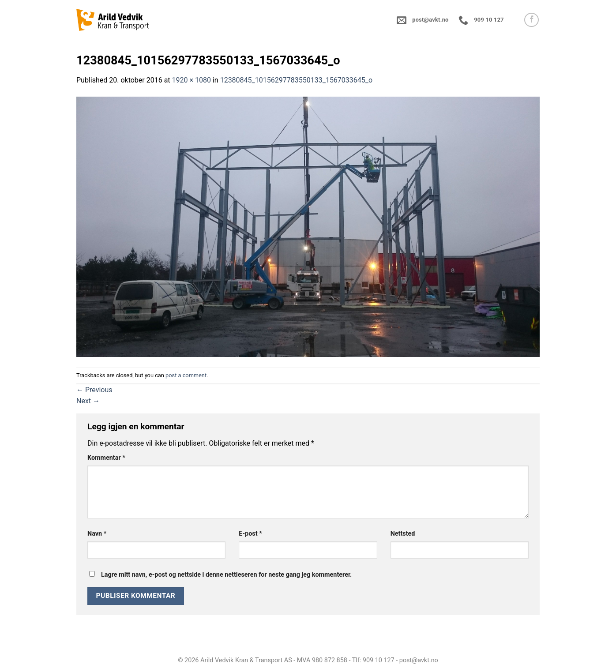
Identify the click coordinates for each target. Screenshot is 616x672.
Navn (97, 534)
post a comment (186, 375)
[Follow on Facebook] (531, 20)
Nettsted (403, 534)
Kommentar (106, 458)
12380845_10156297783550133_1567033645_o (297, 80)
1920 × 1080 (192, 80)
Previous (94, 390)
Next (88, 401)
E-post (250, 534)
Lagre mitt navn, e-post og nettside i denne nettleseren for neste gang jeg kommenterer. (226, 575)
